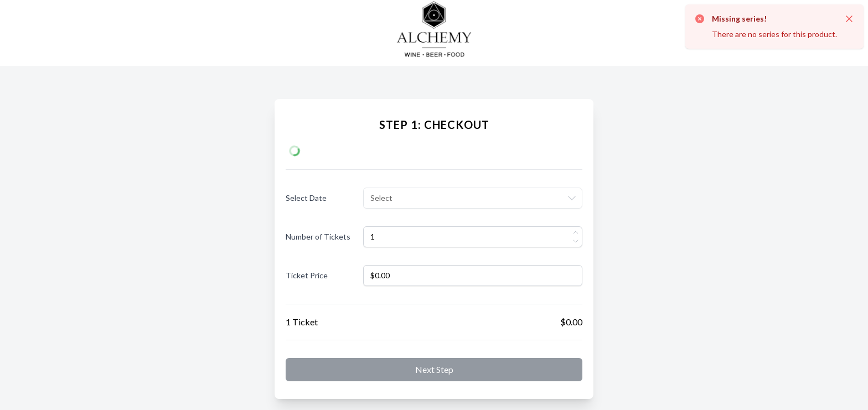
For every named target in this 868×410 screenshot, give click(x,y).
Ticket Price (307, 275)
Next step (434, 369)
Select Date (306, 198)
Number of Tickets (318, 237)
